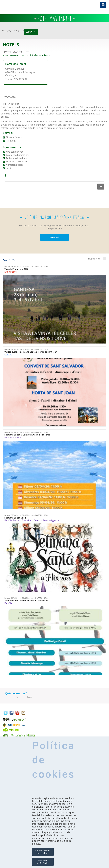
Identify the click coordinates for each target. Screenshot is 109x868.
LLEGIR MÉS (54, 237)
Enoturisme (11, 272)
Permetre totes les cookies (43, 852)
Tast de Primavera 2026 (16, 269)
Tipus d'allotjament (16, 31)
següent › (104, 259)
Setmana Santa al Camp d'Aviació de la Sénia (27, 435)
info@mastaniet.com (41, 55)
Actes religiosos (51, 520)
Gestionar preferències (43, 862)
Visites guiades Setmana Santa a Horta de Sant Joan (31, 352)
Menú (103, 5)
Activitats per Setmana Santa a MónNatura (26, 601)
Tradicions (27, 520)
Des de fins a (26, 266)
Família (8, 437)
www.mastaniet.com (14, 55)
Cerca (29, 32)
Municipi (6, 31)
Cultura (8, 355)
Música (17, 520)
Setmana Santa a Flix (15, 518)
